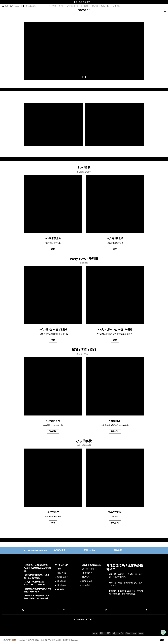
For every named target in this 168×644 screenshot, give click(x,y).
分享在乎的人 (115, 512)
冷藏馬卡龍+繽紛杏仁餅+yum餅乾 (115, 425)
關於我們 (95, 6)
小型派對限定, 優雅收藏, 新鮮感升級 (53, 334)
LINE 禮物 (116, 6)
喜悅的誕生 (53, 512)
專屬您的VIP (115, 421)
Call (5, 6)
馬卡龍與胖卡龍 (73, 6)
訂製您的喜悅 (53, 421)
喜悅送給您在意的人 (53, 516)
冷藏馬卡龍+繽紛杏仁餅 (53, 425)
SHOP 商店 (52, 6)
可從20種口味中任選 (115, 243)
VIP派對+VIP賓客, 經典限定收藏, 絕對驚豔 (115, 334)
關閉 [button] (93, 2)
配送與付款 (106, 6)
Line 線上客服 (29, 6)
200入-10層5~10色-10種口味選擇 (115, 330)
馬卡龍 (62, 6)
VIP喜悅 (115, 516)
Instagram (15, 6)
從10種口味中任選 (53, 243)
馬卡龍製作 (85, 6)
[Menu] (3, 15)
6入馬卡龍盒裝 (53, 238)
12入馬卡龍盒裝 (115, 238)
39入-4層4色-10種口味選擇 (53, 330)
